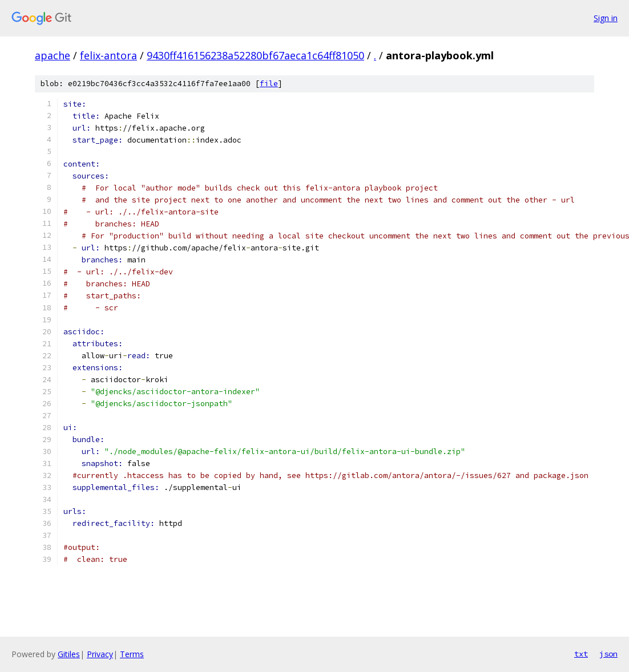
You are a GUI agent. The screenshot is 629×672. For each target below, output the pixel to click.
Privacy (100, 654)
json (608, 654)
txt (581, 654)
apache (53, 55)
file (269, 84)
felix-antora (108, 55)
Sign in (606, 18)
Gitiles (69, 654)
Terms (132, 654)
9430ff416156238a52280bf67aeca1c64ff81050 (255, 55)
